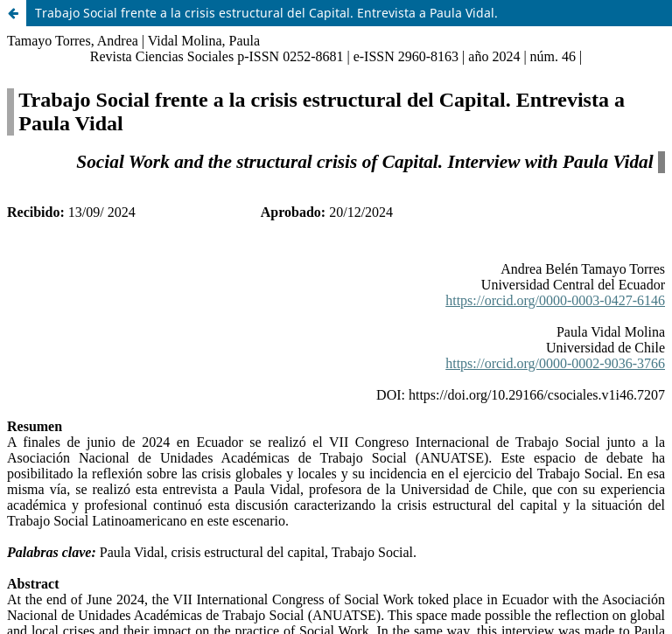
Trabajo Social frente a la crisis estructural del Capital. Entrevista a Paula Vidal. (266, 13)
